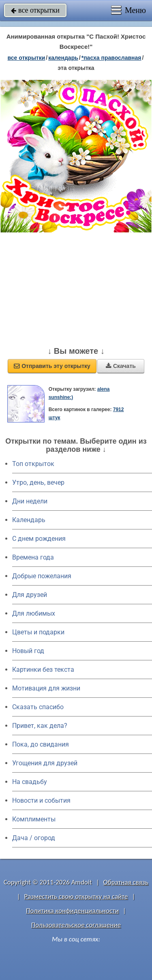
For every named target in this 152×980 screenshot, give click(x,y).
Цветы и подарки (38, 632)
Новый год (28, 651)
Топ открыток (33, 464)
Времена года (33, 557)
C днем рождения (39, 539)
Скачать (121, 366)
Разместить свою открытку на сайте (76, 896)
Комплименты (34, 819)
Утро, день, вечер (38, 482)
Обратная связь (126, 882)
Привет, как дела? (40, 726)
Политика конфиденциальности (72, 911)
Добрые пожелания (42, 576)
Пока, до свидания (41, 744)
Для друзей (30, 595)
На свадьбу (30, 782)
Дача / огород (34, 838)
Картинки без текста (43, 670)
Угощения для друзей (45, 763)
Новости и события (41, 800)
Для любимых (34, 613)
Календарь (63, 58)
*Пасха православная (111, 58)
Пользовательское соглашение (76, 925)
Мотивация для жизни (46, 688)
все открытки (35, 10)
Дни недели (30, 501)
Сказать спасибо (38, 707)
